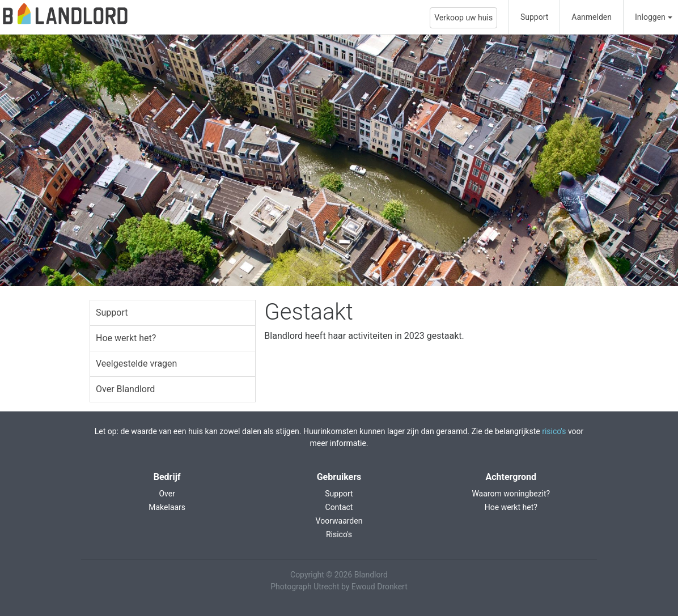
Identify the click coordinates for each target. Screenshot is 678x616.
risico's (554, 431)
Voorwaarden (339, 521)
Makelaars (167, 507)
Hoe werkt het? (126, 338)
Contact (339, 507)
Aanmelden (592, 17)
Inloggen (650, 17)
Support (534, 17)
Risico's (339, 534)
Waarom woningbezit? (511, 494)
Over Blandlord (125, 389)
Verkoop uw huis (463, 18)
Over (167, 494)
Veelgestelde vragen (136, 364)
